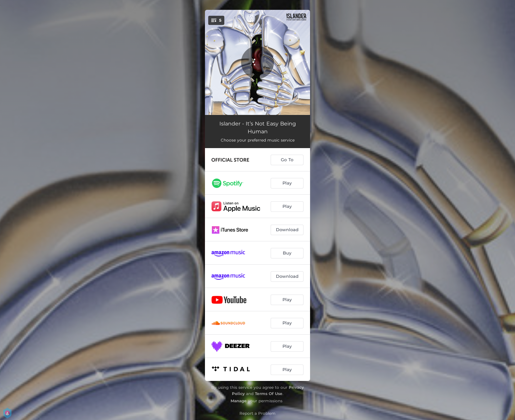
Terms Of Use (269, 394)
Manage (239, 401)
